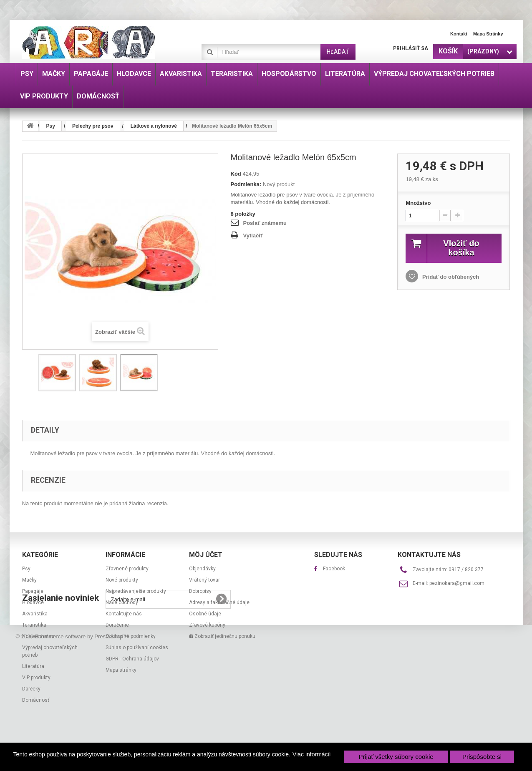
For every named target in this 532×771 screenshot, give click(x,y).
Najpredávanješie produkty (136, 591)
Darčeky (31, 689)
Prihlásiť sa (411, 48)
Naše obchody (122, 602)
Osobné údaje (205, 614)
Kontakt (459, 34)
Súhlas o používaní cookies (137, 648)
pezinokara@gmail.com (457, 583)
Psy (26, 569)
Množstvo (418, 203)
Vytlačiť (253, 236)
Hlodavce (33, 602)
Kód (236, 174)
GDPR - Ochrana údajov (132, 659)
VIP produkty (36, 678)
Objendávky (202, 569)
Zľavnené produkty (127, 569)
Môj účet (206, 555)
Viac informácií (312, 754)
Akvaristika (35, 614)
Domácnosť (36, 700)
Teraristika (34, 625)
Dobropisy (200, 591)
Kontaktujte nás (124, 614)
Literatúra (33, 666)
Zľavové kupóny (207, 625)
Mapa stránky (488, 34)
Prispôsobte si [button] (482, 757)
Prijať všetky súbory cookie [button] (396, 757)
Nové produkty (122, 580)
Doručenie (117, 625)
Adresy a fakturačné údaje (219, 602)
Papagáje (33, 591)
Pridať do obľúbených (450, 277)
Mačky (29, 580)
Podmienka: (246, 184)
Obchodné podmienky (131, 636)
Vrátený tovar (204, 580)
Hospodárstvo (38, 636)
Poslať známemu (265, 223)
